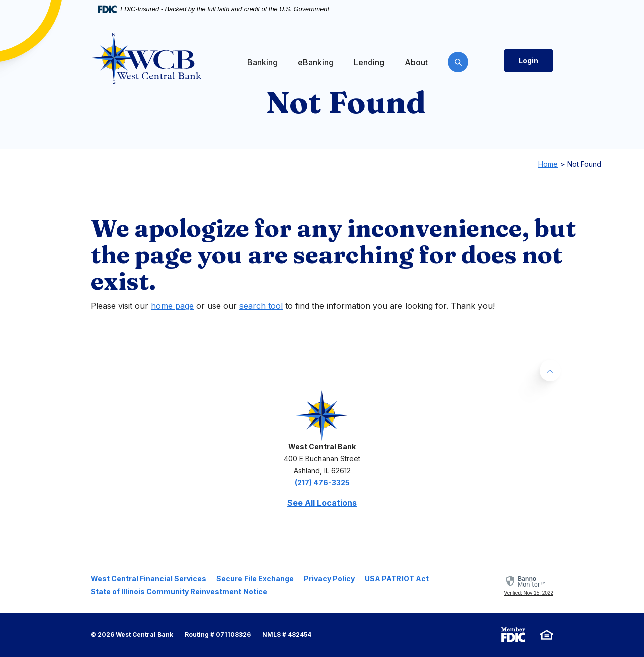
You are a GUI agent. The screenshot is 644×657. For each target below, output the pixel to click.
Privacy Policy (329, 579)
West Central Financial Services (148, 579)
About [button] (416, 62)
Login (529, 61)
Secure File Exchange (255, 579)
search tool (261, 306)
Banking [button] (262, 62)
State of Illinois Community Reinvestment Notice (179, 591)
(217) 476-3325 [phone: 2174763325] (322, 483)
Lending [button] (369, 62)
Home (548, 164)
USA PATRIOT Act (397, 579)
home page (172, 306)
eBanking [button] (316, 62)
